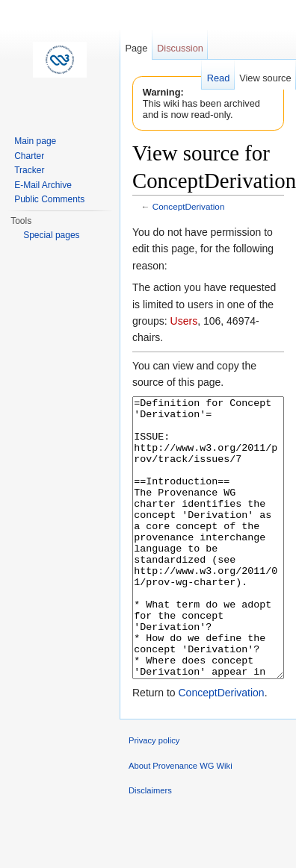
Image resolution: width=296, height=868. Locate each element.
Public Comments (49, 199)
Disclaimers (150, 846)
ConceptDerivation (189, 206)
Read (219, 78)
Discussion (180, 48)
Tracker (29, 170)
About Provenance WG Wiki (181, 822)
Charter (29, 156)
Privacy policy (154, 796)
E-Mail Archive (43, 185)
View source (265, 78)
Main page (35, 141)
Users (184, 321)
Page (136, 48)
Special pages (51, 235)
